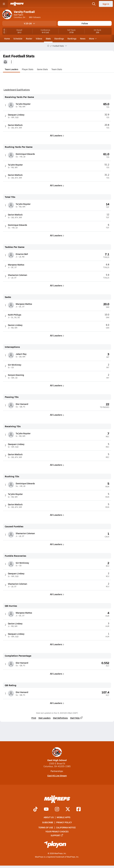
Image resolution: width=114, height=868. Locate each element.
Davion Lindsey (15, 325)
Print (34, 718)
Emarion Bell (22, 254)
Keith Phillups (15, 315)
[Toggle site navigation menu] (4, 4)
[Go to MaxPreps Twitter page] (68, 809)
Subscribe (48, 822)
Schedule (18, 39)
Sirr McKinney (15, 365)
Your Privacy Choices (57, 831)
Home (7, 39)
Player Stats (28, 69)
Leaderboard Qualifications (17, 90)
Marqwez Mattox (16, 265)
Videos (39, 39)
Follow (85, 23)
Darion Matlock (15, 125)
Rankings (72, 39)
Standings (59, 39)
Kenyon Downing (16, 375)
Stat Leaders (45, 718)
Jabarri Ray (21, 354)
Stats (48, 39)
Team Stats (57, 69)
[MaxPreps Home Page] (48, 46)
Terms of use (46, 827)
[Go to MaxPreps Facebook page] (79, 809)
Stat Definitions (60, 718)
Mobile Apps (64, 817)
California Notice (66, 827)
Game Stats (42, 69)
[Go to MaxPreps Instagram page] (57, 809)
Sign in (106, 4)
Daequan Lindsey (16, 115)
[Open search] (94, 4)
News (83, 39)
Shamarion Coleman (18, 275)
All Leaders (57, 135)
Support (57, 835)
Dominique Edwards (25, 154)
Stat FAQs (76, 718)
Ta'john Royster (23, 104)
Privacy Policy (64, 822)
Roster (29, 39)
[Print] (5, 62)
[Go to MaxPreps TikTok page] (35, 809)
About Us (49, 817)
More (92, 39)
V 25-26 (29, 23)
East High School (57, 754)
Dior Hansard (22, 404)
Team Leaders (12, 69)
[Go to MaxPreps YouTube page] (46, 809)
